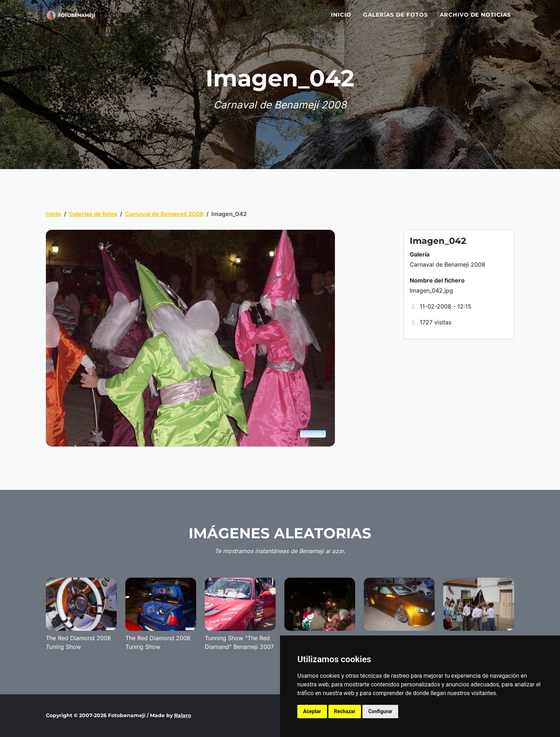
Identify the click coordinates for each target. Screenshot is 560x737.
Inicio (341, 19)
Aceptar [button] (312, 711)
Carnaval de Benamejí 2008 (164, 214)
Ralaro (183, 715)
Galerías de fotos (396, 19)
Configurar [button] (380, 711)
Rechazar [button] (345, 711)
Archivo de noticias (475, 19)
